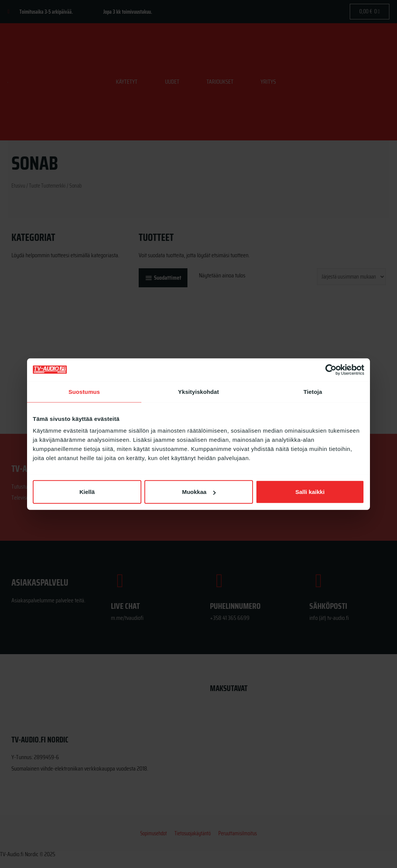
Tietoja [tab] (313, 391)
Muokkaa (199, 492)
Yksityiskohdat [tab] (198, 391)
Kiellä (87, 492)
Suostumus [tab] (84, 391)
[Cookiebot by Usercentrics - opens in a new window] (331, 369)
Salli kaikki (310, 492)
